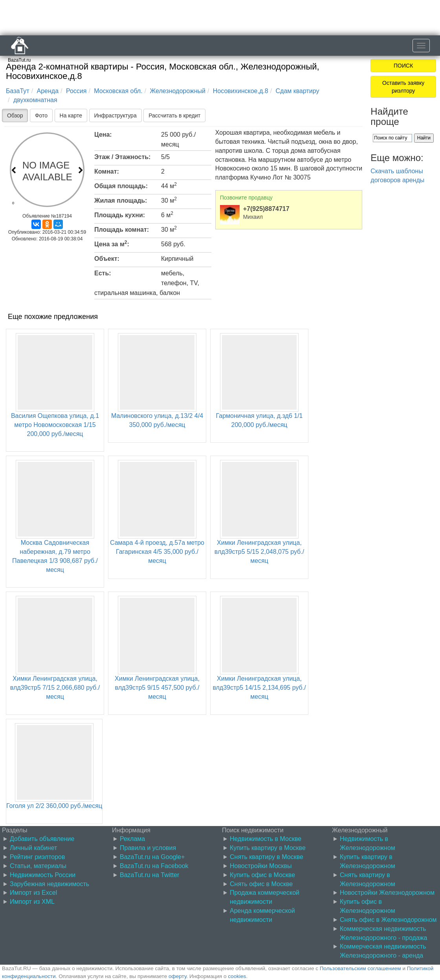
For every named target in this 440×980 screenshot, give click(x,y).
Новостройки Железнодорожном (387, 893)
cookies (237, 976)
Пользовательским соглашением (360, 968)
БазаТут (18, 91)
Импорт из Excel (33, 893)
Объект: (107, 259)
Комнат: (107, 171)
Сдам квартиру (298, 91)
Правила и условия (148, 848)
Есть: (103, 273)
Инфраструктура (115, 115)
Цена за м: (112, 244)
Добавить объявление (42, 839)
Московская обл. (118, 91)
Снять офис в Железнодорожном (388, 920)
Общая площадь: (121, 186)
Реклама (132, 839)
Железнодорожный (178, 91)
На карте (71, 115)
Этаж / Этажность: (122, 157)
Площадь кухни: (120, 215)
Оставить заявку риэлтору (403, 87)
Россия (76, 91)
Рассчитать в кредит (174, 115)
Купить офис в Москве (262, 875)
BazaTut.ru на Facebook (154, 866)
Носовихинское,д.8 (241, 91)
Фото (41, 115)
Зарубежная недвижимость (49, 884)
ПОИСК (403, 66)
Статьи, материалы (38, 866)
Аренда (48, 91)
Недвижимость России (43, 875)
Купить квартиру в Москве (268, 848)
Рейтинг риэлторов (38, 857)
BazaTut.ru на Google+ (152, 857)
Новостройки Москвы (261, 866)
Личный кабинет (33, 848)
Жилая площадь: (121, 201)
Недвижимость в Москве (266, 839)
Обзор (15, 115)
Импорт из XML (32, 902)
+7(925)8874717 (266, 209)
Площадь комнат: (122, 230)
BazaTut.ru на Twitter (149, 875)
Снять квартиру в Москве (267, 857)
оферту (177, 976)
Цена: (103, 135)
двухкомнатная (35, 100)
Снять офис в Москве (261, 884)
